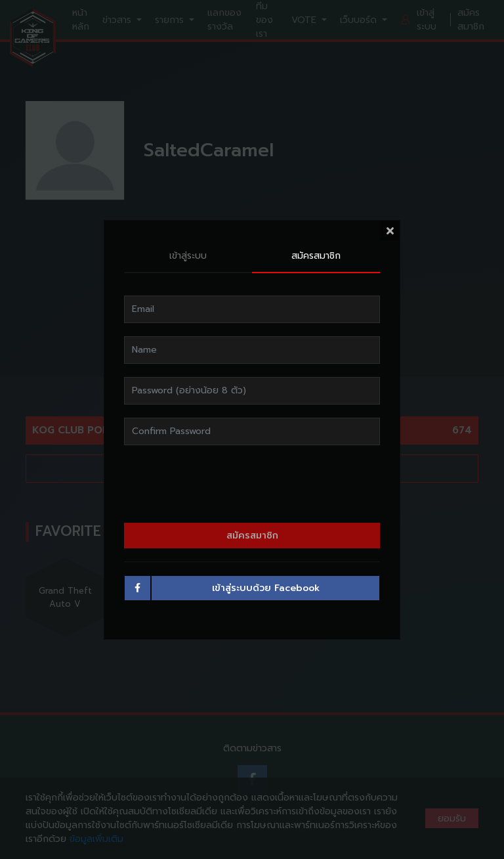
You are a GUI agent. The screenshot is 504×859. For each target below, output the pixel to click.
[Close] (390, 229)
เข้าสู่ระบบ (188, 254)
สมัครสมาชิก (316, 254)
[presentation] (252, 482)
